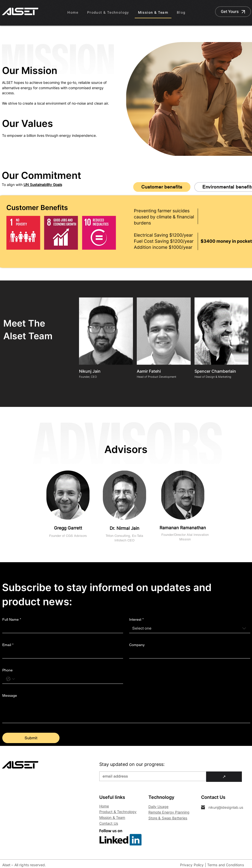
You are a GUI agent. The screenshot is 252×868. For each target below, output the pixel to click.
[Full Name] (61, 628)
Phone (7, 670)
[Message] (126, 711)
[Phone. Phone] (68, 679)
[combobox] (190, 628)
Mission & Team (112, 817)
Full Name (12, 620)
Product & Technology (118, 812)
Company (137, 645)
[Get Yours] (233, 12)
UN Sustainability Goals (43, 185)
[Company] (188, 654)
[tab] (162, 187)
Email (8, 645)
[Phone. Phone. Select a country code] (10, 679)
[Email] (61, 654)
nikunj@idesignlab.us (226, 807)
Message (10, 695)
